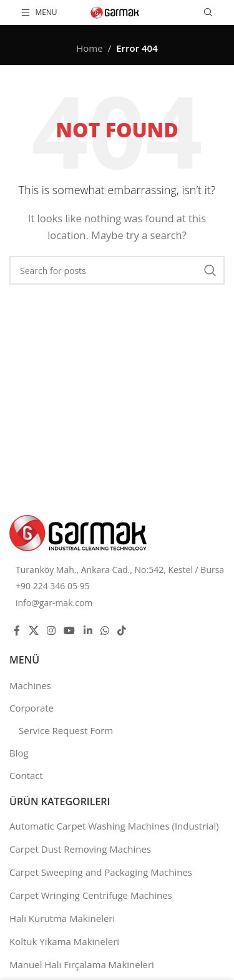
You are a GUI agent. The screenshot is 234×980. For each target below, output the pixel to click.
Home (89, 48)
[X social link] (33, 630)
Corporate (32, 708)
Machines (30, 685)
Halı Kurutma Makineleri (62, 918)
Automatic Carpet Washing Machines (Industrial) (114, 826)
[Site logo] (115, 11)
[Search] (208, 12)
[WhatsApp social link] (105, 630)
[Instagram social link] (51, 630)
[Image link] (78, 532)
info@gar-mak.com (54, 603)
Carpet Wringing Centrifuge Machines (91, 895)
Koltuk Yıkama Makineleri (64, 941)
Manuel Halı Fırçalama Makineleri (82, 964)
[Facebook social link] (17, 630)
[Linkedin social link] (88, 630)
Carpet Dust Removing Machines (80, 849)
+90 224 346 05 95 (53, 586)
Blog (19, 753)
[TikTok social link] (122, 630)
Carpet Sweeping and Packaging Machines (101, 872)
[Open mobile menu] (39, 12)
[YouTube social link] (70, 630)
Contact (26, 775)
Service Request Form (66, 730)
